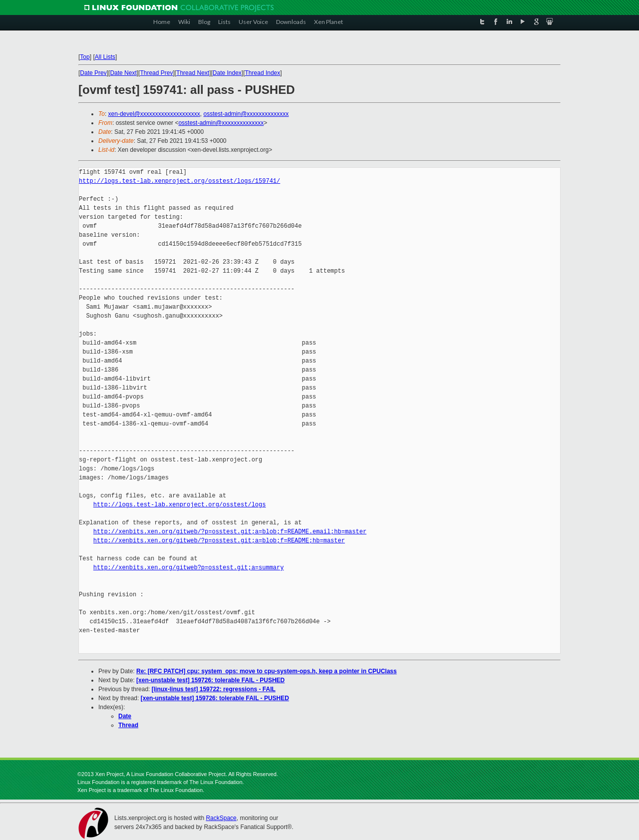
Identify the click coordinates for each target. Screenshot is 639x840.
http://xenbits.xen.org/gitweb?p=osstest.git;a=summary (189, 568)
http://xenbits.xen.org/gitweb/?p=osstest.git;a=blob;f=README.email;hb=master (230, 532)
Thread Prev (156, 73)
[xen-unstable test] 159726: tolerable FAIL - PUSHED (210, 680)
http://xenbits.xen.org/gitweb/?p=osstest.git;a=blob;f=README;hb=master (219, 541)
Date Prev (93, 73)
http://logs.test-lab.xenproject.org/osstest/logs (180, 505)
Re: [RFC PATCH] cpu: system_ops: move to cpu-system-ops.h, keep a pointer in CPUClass (267, 671)
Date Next (123, 73)
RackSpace (221, 818)
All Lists (105, 57)
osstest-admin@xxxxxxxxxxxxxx (246, 114)
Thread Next (193, 73)
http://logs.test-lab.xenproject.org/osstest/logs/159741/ (179, 181)
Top (85, 57)
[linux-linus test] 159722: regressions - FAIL (214, 689)
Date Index (227, 73)
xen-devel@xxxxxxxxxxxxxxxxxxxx (154, 114)
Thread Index (263, 73)
